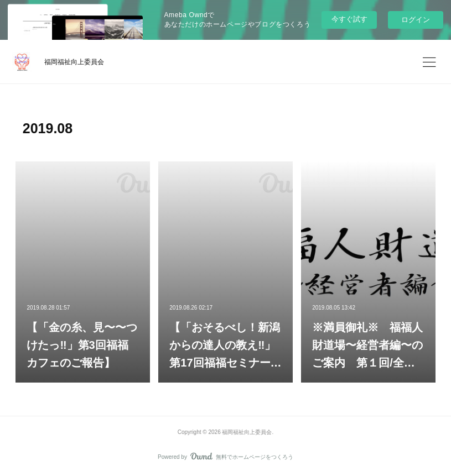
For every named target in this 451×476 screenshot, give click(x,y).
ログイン (416, 20)
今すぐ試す (349, 19)
